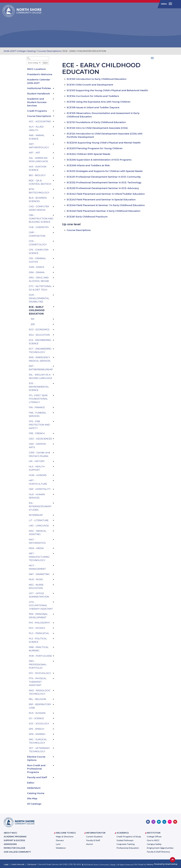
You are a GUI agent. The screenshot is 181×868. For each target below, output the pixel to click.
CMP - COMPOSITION (37, 234)
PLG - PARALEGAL (39, 633)
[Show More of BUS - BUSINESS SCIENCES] (54, 198)
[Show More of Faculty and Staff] (54, 777)
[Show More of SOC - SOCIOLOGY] (54, 724)
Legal (6, 864)
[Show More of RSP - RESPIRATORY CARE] (54, 704)
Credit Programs (37, 111)
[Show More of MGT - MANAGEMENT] (54, 566)
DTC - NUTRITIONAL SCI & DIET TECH (40, 288)
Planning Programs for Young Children (95, 148)
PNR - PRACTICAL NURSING (39, 649)
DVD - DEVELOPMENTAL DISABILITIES (39, 298)
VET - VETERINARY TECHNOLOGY (39, 750)
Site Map (32, 798)
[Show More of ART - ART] (54, 153)
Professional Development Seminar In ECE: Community (104, 177)
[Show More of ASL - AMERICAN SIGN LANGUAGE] (54, 158)
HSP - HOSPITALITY (40, 489)
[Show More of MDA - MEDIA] (54, 548)
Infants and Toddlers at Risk (88, 165)
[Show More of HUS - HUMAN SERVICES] (54, 494)
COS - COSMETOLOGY (38, 243)
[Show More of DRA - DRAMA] (54, 272)
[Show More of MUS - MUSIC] (54, 579)
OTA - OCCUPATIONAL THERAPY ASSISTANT (41, 605)
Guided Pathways (125, 840)
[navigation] (166, 4)
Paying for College (14, 848)
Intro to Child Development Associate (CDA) (97, 128)
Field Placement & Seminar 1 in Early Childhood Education (106, 205)
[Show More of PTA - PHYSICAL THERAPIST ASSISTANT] (54, 678)
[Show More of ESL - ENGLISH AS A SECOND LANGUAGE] (54, 375)
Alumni (89, 844)
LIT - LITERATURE (39, 520)
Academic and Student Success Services (37, 102)
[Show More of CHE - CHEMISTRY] (54, 227)
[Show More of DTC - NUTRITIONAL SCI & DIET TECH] (54, 286)
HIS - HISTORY (37, 461)
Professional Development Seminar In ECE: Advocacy (103, 188)
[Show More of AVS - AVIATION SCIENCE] (54, 167)
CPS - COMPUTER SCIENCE (39, 251)
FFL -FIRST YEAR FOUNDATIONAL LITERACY (38, 399)
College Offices (154, 837)
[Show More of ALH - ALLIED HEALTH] (54, 127)
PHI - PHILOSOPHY (39, 623)
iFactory (150, 864)
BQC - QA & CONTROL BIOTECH (40, 182)
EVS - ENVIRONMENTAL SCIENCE (39, 387)
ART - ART (35, 153)
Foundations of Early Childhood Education (96, 122)
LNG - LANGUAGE (39, 526)
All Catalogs (34, 804)
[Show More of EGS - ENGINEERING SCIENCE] (54, 340)
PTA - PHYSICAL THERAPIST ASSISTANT (38, 682)
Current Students (94, 837)
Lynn (58, 844)
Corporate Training (126, 844)
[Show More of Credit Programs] (54, 111)
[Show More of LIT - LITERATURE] (54, 520)
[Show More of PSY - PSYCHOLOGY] (54, 673)
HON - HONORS (38, 475)
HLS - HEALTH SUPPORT (37, 468)
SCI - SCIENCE (36, 718)
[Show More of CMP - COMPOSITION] (54, 232)
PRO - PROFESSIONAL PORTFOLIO (38, 664)
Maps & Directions (65, 837)
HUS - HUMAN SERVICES (37, 496)
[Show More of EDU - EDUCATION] (54, 335)
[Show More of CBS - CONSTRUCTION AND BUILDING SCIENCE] (54, 215)
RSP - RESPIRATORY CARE (40, 706)
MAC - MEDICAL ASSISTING (38, 533)
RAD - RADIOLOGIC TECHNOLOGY (40, 692)
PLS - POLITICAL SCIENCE (38, 640)
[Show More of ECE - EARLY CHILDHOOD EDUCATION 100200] (54, 307)
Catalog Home (36, 793)
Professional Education (128, 848)
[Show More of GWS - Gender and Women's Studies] (54, 453)
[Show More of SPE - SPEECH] (54, 729)
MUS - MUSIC (36, 579)
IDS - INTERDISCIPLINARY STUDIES (40, 506)
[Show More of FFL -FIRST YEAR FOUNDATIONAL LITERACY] (54, 395)
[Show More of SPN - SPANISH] (54, 734)
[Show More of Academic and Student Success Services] (54, 99)
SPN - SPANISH (37, 734)
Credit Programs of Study (129, 837)
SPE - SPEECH (36, 729)
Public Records (18, 864)
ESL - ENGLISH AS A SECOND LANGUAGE (41, 376)
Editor (31, 783)
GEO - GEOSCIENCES (40, 439)
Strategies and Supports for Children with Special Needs (105, 171)
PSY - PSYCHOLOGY (40, 673)
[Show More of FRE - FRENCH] (54, 433)
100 (32, 319)
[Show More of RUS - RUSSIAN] (54, 713)
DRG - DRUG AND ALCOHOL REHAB (39, 279)
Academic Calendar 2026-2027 (39, 81)
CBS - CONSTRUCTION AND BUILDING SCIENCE (41, 218)
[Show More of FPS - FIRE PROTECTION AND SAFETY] (54, 421)
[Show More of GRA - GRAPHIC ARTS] (54, 444)
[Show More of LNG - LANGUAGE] (54, 526)
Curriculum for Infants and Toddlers (93, 96)
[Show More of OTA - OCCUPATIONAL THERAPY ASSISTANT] (54, 602)
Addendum (34, 788)
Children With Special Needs (88, 154)
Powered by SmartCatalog (166, 864)
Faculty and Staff (37, 777)
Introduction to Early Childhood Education (97, 79)
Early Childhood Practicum (87, 217)
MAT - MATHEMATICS (37, 541)
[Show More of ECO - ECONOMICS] (54, 330)
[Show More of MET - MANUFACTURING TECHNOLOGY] (54, 553)
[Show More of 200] (54, 324)
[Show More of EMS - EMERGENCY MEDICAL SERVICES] (54, 357)
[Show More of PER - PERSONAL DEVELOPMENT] (54, 614)
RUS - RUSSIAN (37, 713)
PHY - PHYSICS (37, 628)
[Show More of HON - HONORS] (54, 475)
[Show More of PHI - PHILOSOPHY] (54, 623)
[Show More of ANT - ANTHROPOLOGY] (54, 144)
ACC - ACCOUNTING (40, 121)
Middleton (61, 848)
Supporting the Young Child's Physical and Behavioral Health (107, 90)
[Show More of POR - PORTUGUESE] (54, 656)
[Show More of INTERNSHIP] (54, 515)
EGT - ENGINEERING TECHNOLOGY (40, 350)
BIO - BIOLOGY (37, 175)
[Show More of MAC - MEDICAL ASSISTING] (54, 531)
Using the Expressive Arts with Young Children (99, 102)
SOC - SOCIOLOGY (39, 724)
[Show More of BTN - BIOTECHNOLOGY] (54, 189)
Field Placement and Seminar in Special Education (101, 200)
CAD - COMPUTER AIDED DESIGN (39, 208)
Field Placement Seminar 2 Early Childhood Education (104, 211)
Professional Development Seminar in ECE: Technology (104, 183)
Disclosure (32, 864)
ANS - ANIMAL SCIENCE (37, 137)
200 (33, 324)
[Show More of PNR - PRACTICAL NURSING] (54, 647)
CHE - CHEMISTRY (39, 227)
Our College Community (17, 852)
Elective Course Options (36, 758)
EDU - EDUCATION (39, 335)
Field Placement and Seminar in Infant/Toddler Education (106, 194)
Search (45, 63)
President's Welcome (40, 74)
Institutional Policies (39, 88)
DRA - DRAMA (37, 272)
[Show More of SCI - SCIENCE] (54, 718)
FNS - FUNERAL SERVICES (38, 414)
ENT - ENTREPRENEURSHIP (41, 368)
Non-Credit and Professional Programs (36, 769)
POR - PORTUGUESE (40, 656)
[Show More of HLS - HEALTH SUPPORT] (54, 467)
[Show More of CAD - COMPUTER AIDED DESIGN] (54, 207)
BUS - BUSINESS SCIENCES (38, 200)
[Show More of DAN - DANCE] (54, 267)
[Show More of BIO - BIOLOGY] (54, 175)
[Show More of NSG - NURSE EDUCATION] (54, 585)
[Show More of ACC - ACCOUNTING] (54, 122)
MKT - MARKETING (39, 574)
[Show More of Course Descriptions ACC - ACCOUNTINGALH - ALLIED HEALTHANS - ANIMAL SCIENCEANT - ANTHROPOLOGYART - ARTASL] (54, 116)
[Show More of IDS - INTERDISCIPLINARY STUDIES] (54, 503)
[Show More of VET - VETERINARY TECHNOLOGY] (54, 748)
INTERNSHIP (36, 515)
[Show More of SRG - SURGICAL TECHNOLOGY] (54, 739)
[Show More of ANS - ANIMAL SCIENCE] (54, 135)
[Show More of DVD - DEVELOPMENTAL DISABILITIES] (54, 295)
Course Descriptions (49, 51)
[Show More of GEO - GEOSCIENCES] (54, 439)
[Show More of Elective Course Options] (54, 757)
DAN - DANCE (37, 267)
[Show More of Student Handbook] (54, 94)
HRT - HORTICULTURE (38, 482)
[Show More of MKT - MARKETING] (54, 574)
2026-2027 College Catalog (20, 51)
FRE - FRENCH (37, 433)
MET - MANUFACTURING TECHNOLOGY (39, 557)
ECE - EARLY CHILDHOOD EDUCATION (37, 310)
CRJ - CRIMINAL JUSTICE (37, 260)
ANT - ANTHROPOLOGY (39, 146)
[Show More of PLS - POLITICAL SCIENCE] (54, 639)
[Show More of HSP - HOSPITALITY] (54, 489)
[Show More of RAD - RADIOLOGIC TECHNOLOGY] (54, 691)
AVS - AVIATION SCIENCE (38, 168)
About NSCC (10, 833)
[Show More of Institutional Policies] (54, 88)
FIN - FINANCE (37, 407)
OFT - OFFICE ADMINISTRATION (39, 595)
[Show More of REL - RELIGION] (54, 699)
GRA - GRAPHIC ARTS (38, 446)
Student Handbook (39, 94)
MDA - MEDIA (36, 548)
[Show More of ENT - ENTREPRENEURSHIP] (54, 366)
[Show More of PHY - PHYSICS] (54, 628)
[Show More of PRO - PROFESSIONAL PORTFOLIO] (54, 661)
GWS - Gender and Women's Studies (39, 454)
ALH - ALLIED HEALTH (36, 128)
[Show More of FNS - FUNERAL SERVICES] (54, 413)
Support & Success (14, 840)
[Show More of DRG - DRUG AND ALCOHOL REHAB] (54, 278)
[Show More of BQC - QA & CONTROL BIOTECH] (54, 181)
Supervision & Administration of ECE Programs (99, 160)
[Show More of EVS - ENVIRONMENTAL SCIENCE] (54, 383)
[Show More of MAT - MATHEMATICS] (54, 540)
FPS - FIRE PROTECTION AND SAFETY (39, 425)
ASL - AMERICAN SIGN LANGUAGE (38, 160)
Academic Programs (15, 837)
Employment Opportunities (160, 848)
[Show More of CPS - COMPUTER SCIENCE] (54, 250)
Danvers (60, 840)
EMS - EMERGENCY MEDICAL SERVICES (40, 359)
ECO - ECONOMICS (39, 330)
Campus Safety (154, 844)
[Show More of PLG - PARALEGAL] (54, 633)
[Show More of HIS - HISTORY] (54, 461)
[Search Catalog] (38, 58)
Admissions (10, 844)
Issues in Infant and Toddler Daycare (93, 107)
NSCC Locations (36, 69)
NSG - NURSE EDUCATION (36, 586)
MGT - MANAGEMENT (37, 567)
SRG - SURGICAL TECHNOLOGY (38, 741)
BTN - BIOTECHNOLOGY (39, 191)
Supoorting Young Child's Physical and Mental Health (104, 143)
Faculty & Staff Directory (158, 852)
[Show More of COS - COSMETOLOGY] (54, 241)
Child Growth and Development (90, 85)
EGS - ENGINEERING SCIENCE (40, 342)
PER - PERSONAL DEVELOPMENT (38, 616)
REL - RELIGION (37, 699)
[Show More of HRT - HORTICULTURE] (54, 480)
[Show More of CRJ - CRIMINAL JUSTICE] (54, 258)
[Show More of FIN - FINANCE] (54, 407)
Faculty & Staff (93, 840)
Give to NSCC (153, 840)
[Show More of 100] (54, 319)
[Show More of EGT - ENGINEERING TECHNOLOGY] (54, 349)
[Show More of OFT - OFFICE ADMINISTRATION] (54, 593)
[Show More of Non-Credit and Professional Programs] (54, 765)
